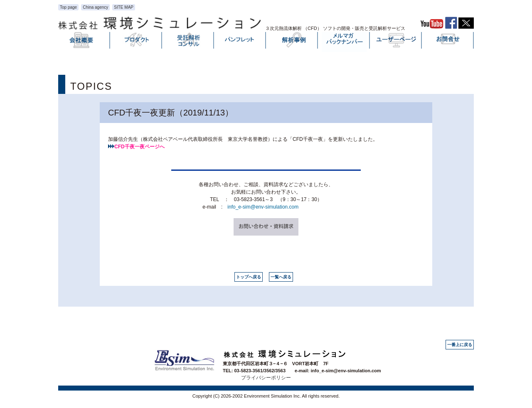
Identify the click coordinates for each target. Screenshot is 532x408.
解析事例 (292, 42)
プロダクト (136, 42)
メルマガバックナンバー (344, 42)
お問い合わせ (448, 42)
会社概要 (84, 42)
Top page (68, 7)
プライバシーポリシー (266, 378)
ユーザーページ (396, 42)
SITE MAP (124, 7)
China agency (95, 7)
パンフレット (240, 42)
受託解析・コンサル (188, 42)
